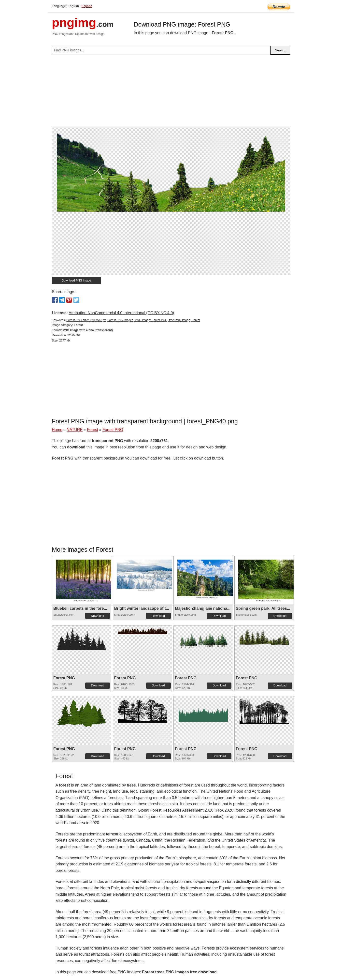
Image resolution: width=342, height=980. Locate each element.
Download (97, 616)
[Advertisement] (171, 93)
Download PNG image (77, 281)
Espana (87, 6)
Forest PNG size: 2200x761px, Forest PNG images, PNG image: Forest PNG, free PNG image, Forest (133, 320)
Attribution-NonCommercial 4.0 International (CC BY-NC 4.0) (121, 313)
